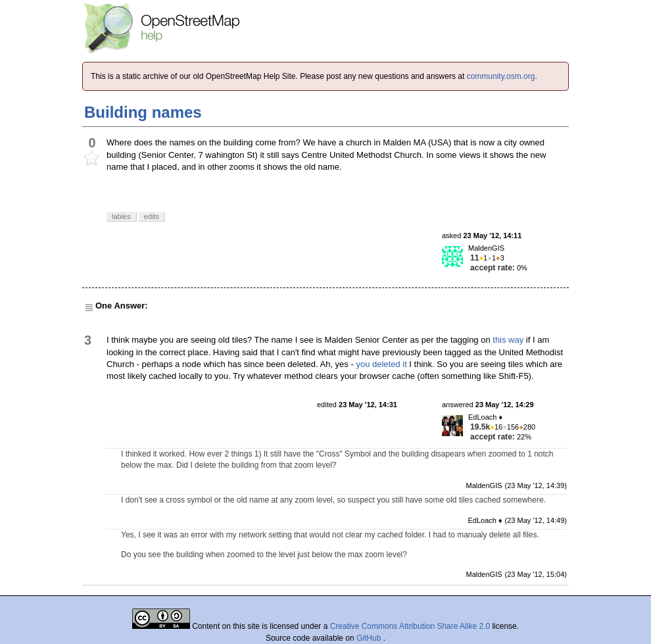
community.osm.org (501, 76)
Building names (143, 112)
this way (508, 340)
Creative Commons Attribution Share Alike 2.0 (410, 626)
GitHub (370, 638)
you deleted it (381, 364)
